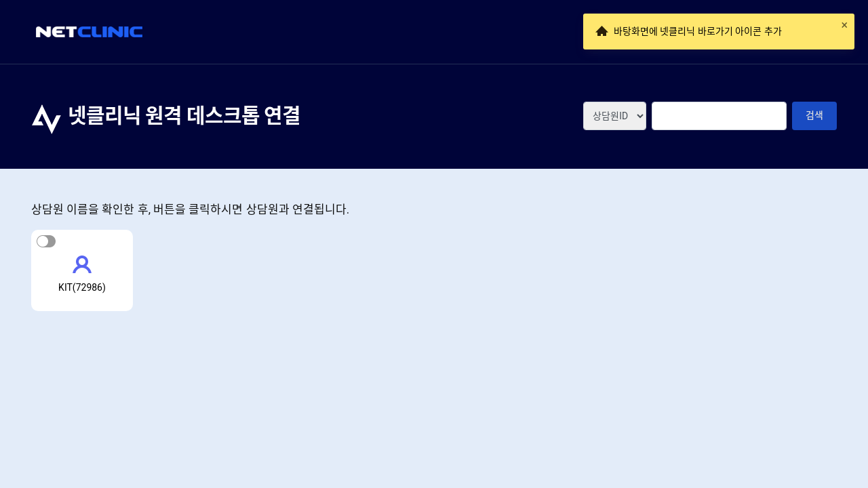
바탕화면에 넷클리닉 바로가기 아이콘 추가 (698, 31)
